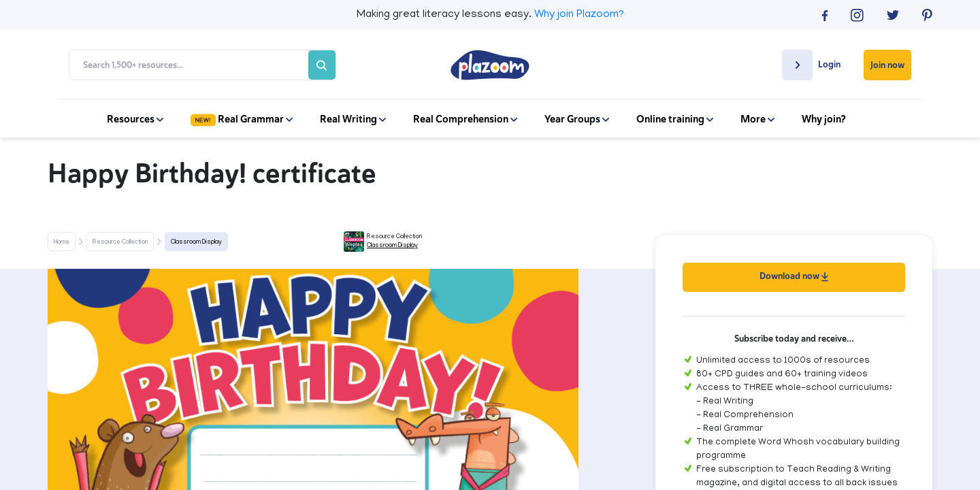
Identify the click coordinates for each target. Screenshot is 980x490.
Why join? (824, 119)
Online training (675, 119)
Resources (135, 119)
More (757, 119)
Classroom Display (196, 242)
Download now (794, 276)
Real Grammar (242, 119)
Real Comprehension (465, 119)
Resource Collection (120, 242)
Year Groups (577, 119)
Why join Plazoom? (579, 15)
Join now (887, 65)
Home (62, 242)
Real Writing (353, 119)
